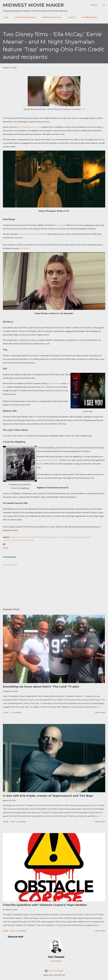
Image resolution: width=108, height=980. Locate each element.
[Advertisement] (54, 589)
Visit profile (56, 961)
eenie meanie (16, 537)
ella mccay (29, 537)
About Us (71, 17)
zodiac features (26, 540)
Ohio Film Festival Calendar (24, 17)
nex (50, 537)
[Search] (94, 5)
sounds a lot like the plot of (32, 234)
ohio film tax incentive (63, 537)
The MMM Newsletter (88, 17)
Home (5, 17)
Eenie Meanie (61, 225)
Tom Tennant (56, 957)
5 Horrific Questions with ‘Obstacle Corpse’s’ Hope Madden (45, 905)
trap (15, 540)
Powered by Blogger (54, 971)
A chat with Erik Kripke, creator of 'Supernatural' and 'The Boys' (48, 796)
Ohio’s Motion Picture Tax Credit (29, 127)
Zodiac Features (54, 383)
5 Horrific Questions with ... (51, 17)
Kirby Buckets (24, 248)
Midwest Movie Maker (33, 5)
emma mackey (41, 537)
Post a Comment (10, 565)
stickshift (8, 540)
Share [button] (6, 548)
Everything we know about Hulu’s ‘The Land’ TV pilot (41, 687)
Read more (100, 713)
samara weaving (83, 537)
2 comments (16, 713)
